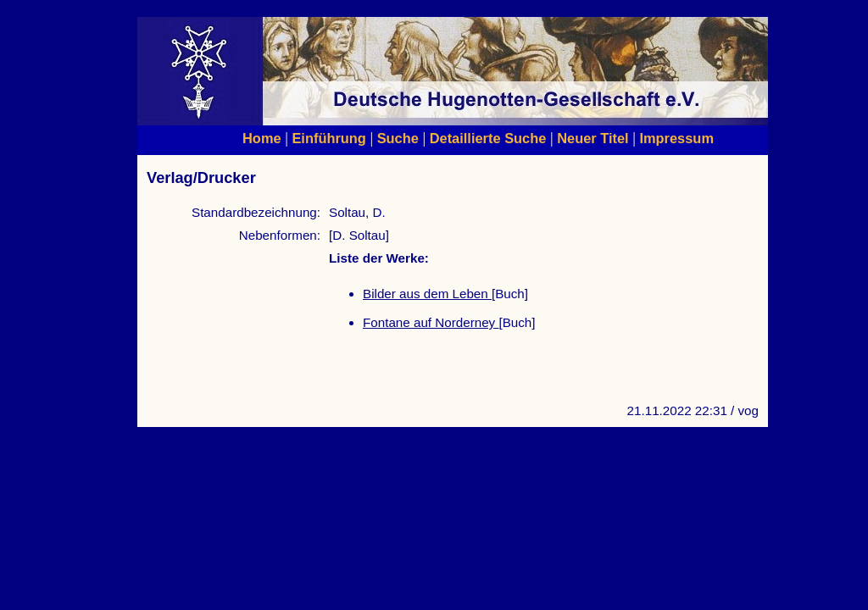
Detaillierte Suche (488, 138)
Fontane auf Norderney (431, 322)
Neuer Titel (593, 138)
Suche (398, 138)
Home (262, 138)
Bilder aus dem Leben (427, 294)
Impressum (676, 138)
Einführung (328, 138)
